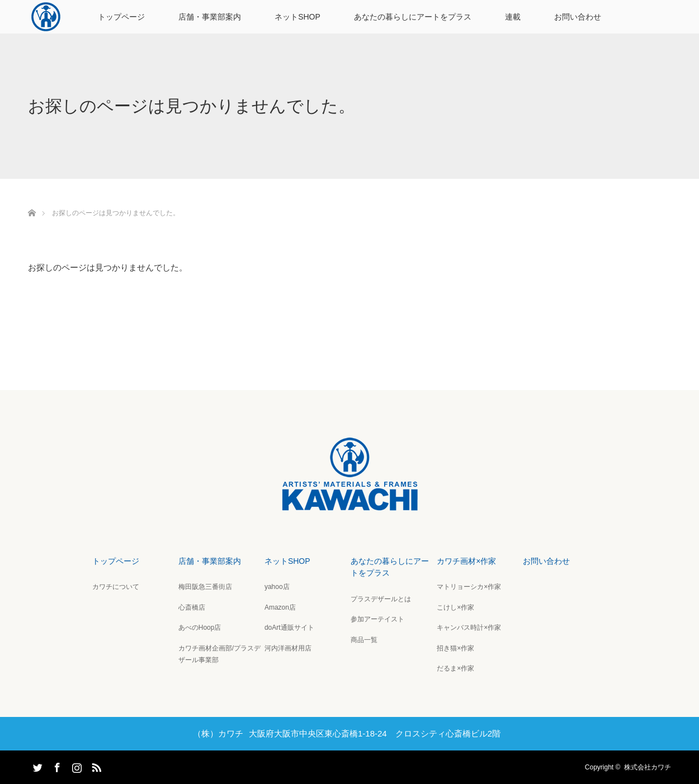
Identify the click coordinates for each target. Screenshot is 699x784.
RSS (95, 766)
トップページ (121, 17)
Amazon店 (280, 607)
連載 (513, 17)
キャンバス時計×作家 (469, 628)
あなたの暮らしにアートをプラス (413, 17)
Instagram (75, 766)
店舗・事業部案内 (210, 17)
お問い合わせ (578, 17)
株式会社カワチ (648, 767)
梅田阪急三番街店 (205, 587)
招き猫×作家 (455, 648)
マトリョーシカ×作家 (469, 587)
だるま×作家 (455, 668)
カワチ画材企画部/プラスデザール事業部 (219, 654)
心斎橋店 (192, 607)
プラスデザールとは (381, 599)
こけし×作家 (455, 607)
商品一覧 (364, 640)
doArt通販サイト (289, 628)
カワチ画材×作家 (466, 561)
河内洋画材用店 (288, 648)
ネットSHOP (297, 17)
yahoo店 (277, 587)
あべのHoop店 (200, 628)
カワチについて (116, 587)
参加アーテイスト (377, 619)
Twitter (36, 766)
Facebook (56, 766)
